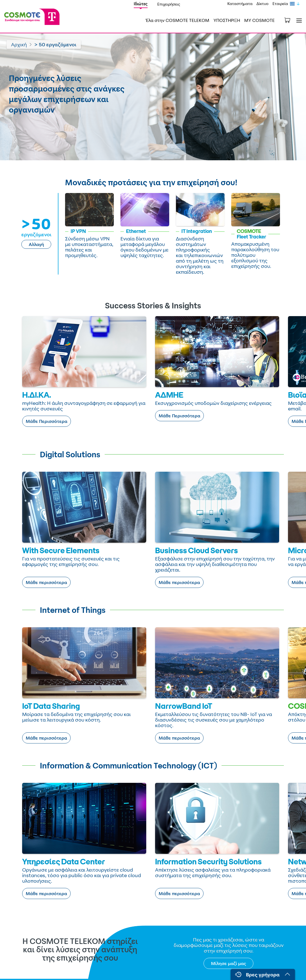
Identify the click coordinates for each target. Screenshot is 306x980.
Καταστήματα (240, 3)
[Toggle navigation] (298, 20)
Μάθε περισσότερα (46, 582)
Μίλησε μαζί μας (229, 963)
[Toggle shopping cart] (290, 20)
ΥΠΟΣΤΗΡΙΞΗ (227, 20)
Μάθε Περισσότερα (47, 421)
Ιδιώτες (141, 4)
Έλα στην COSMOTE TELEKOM (178, 20)
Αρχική (19, 44)
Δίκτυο (263, 3)
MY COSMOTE (259, 20)
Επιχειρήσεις (169, 4)
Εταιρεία (280, 3)
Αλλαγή (36, 244)
